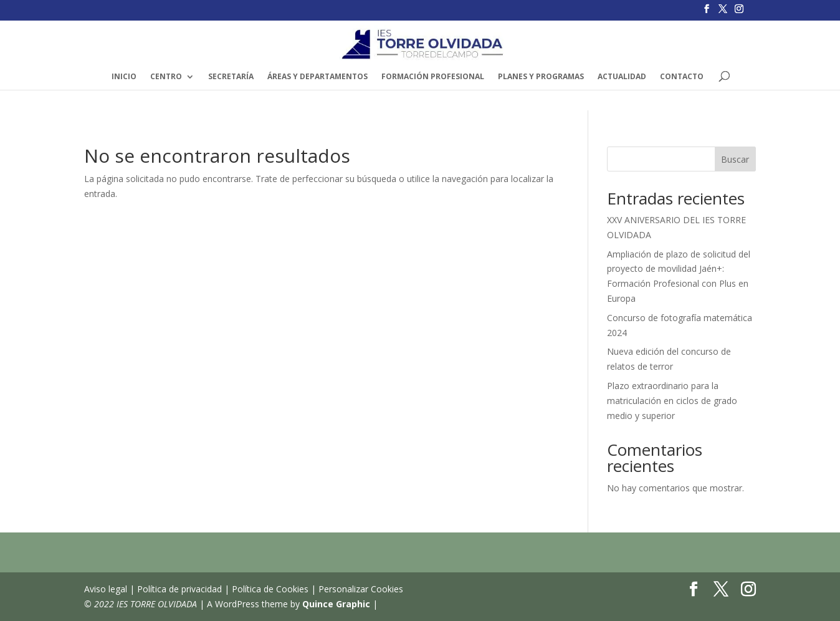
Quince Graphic (336, 604)
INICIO (124, 77)
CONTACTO (682, 77)
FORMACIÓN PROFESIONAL (433, 77)
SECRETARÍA (231, 77)
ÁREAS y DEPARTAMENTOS (317, 77)
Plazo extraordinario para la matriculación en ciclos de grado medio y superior (672, 401)
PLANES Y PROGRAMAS (541, 77)
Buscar (735, 159)
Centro (166, 77)
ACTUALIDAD (622, 77)
